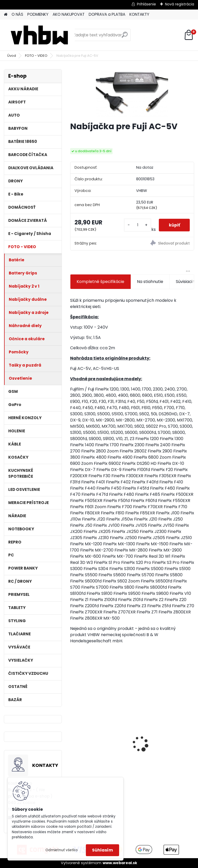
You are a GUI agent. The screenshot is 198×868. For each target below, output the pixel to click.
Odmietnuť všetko (61, 850)
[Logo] (39, 35)
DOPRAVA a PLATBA (107, 14)
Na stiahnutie (150, 282)
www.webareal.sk (120, 863)
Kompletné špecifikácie (100, 282)
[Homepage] (6, 15)
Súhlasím (102, 850)
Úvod (12, 56)
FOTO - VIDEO (36, 56)
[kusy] (137, 225)
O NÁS (17, 14)
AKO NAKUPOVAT (69, 14)
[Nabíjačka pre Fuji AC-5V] (132, 93)
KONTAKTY (139, 14)
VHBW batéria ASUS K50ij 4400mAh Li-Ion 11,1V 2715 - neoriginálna (99, 730)
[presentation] (73, 735)
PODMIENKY (38, 14)
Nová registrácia (180, 4)
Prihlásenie (146, 4)
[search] (125, 37)
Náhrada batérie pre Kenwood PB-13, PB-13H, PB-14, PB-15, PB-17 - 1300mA (161, 741)
